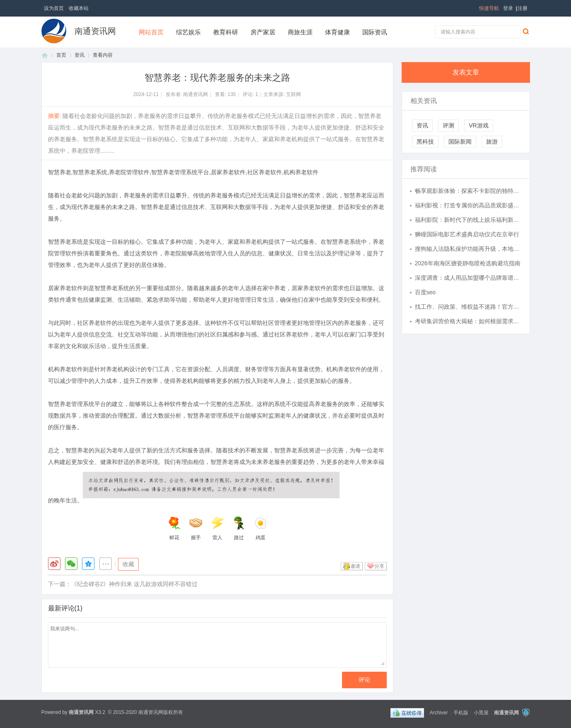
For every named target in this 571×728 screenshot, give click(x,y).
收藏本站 (79, 8)
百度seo (425, 292)
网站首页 (151, 32)
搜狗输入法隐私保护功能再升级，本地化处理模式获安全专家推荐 (468, 249)
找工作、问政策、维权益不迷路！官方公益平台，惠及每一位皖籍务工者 (468, 307)
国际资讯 (375, 32)
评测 (448, 125)
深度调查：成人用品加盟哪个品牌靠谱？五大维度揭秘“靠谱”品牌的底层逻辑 (468, 278)
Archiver (438, 712)
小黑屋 (481, 712)
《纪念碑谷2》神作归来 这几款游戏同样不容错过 (135, 584)
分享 (379, 566)
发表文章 (466, 72)
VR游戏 (478, 125)
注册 (523, 8)
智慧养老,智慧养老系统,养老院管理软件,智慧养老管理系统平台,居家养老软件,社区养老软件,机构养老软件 (183, 172)
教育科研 (226, 32)
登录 (508, 8)
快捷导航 (489, 8)
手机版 (461, 712)
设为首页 (54, 8)
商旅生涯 (300, 32)
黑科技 (425, 142)
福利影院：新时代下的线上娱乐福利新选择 (468, 220)
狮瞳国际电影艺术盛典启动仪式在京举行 (467, 234)
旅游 (492, 142)
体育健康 (337, 32)
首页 (45, 55)
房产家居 (263, 32)
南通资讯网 (95, 31)
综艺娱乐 (188, 32)
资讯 (80, 55)
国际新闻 (460, 142)
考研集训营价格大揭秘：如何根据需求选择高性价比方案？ (468, 321)
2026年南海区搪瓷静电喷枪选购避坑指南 (468, 263)
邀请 (355, 566)
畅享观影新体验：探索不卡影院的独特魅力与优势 (468, 191)
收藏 (128, 564)
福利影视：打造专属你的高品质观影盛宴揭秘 (468, 205)
